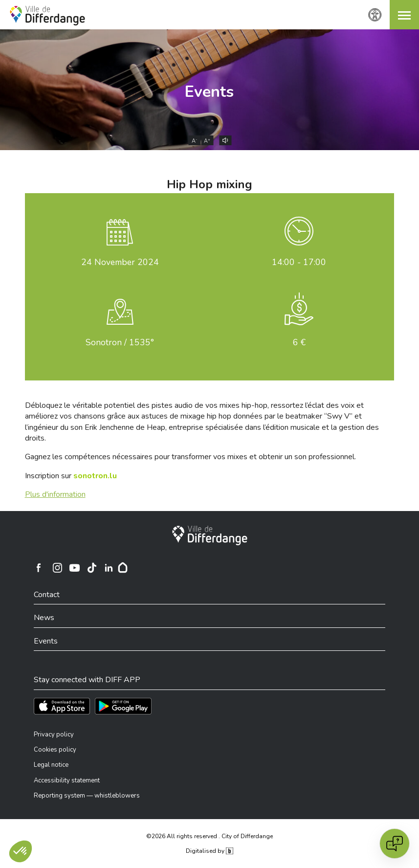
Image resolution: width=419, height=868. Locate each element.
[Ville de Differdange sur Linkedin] (109, 568)
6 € (299, 342)
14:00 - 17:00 (299, 262)
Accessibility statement (67, 780)
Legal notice (51, 765)
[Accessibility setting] (375, 15)
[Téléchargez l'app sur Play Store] (123, 706)
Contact (47, 595)
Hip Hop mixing (209, 184)
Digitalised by (209, 851)
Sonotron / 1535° (120, 342)
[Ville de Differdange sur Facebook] (39, 568)
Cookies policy (55, 750)
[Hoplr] (123, 568)
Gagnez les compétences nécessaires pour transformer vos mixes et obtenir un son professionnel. (190, 457)
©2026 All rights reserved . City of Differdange (209, 836)
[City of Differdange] (210, 535)
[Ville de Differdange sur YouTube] (75, 568)
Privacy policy (54, 734)
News (44, 618)
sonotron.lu (95, 476)
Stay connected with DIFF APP (87, 680)
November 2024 (120, 262)
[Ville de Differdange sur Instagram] (58, 568)
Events (209, 92)
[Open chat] (395, 844)
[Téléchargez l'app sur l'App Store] (62, 706)
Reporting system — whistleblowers (87, 796)
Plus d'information (55, 494)
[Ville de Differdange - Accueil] (47, 16)
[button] (404, 15)
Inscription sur (71, 476)
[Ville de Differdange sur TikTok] (92, 568)
